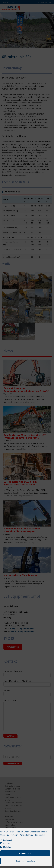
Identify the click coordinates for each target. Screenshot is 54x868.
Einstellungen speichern (25, 861)
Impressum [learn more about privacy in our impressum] (40, 835)
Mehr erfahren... (26, 835)
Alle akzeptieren (25, 853)
